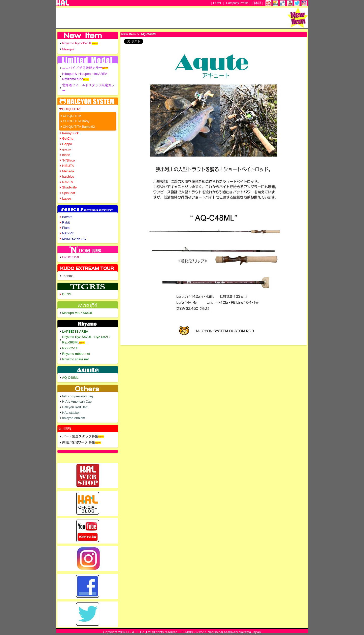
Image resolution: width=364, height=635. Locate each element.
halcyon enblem (74, 418)
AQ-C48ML (70, 378)
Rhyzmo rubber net (76, 354)
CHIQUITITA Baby (76, 121)
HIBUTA (68, 166)
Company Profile (237, 3)
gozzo (67, 149)
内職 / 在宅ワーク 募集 (79, 442)
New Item (129, 34)
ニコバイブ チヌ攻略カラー (82, 68)
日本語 (257, 3)
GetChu (68, 138)
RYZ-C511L (71, 348)
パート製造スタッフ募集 (80, 436)
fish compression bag (78, 396)
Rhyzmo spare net (76, 359)
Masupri (68, 49)
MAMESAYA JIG (74, 239)
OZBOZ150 (71, 257)
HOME (218, 3)
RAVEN (68, 182)
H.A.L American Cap (77, 402)
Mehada (68, 171)
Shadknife (70, 187)
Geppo (67, 144)
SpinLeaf (69, 193)
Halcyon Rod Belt (75, 407)
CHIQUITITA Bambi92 (79, 127)
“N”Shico (69, 160)
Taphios (68, 276)
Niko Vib (68, 233)
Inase (66, 155)
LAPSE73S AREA (75, 331)
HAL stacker (71, 413)
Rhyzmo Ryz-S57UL (77, 43)
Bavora (67, 217)
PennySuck (71, 133)
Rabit (66, 222)
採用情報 (65, 428)
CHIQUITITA (71, 109)
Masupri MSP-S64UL (78, 313)
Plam (66, 228)
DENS (67, 294)
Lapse (67, 198)
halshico (68, 177)
